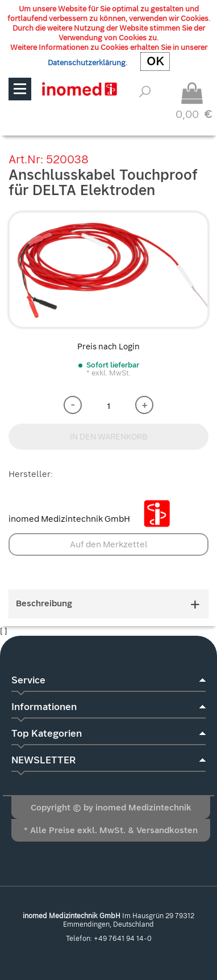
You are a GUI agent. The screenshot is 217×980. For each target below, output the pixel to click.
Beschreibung (108, 604)
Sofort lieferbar (113, 365)
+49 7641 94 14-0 (123, 939)
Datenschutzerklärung (87, 63)
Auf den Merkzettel (109, 544)
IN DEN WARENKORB (109, 437)
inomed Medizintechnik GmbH (94, 519)
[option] (108, 270)
